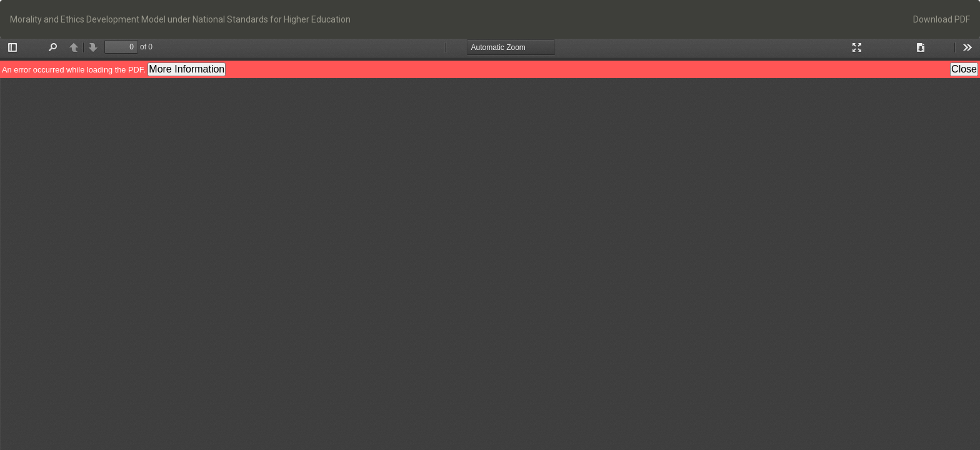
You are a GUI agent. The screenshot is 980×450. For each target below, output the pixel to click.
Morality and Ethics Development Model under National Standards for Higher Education (180, 19)
